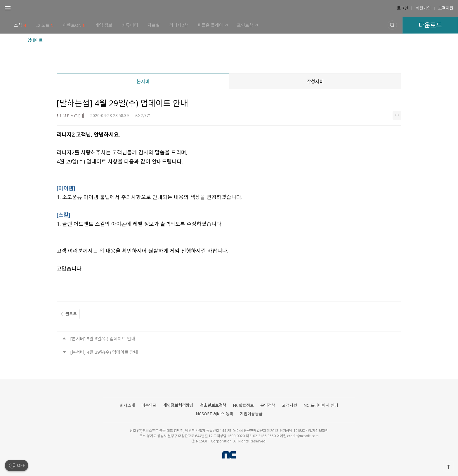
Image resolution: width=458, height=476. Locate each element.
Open (8, 9)
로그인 (403, 8)
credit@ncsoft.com (303, 436)
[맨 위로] (449, 467)
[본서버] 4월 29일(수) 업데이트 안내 (104, 352)
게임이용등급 (251, 414)
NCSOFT (229, 455)
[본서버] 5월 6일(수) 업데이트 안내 (103, 339)
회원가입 (423, 8)
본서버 (143, 81)
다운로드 (430, 25)
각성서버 (315, 81)
